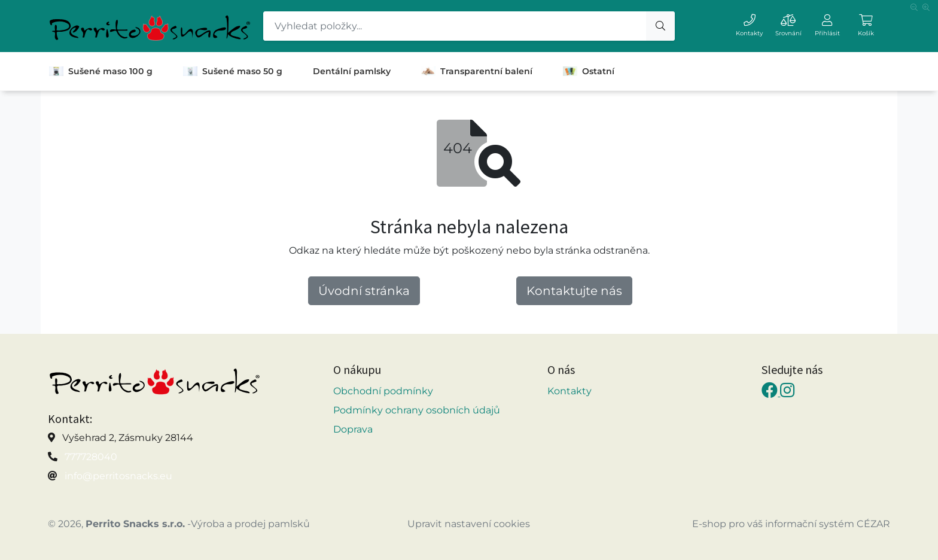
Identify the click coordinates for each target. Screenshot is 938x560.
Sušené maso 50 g (233, 71)
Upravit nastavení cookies (469, 524)
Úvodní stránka (364, 291)
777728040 (91, 457)
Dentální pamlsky (352, 71)
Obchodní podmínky (383, 391)
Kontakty (569, 391)
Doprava (353, 429)
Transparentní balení (477, 71)
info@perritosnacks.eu (118, 476)
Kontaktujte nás (574, 291)
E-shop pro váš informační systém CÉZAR (791, 524)
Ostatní (589, 71)
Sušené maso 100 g (101, 71)
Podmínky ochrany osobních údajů (417, 410)
